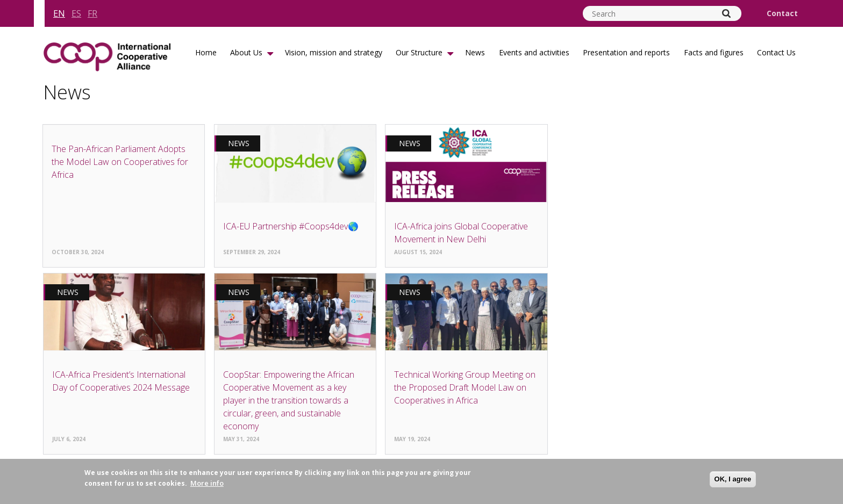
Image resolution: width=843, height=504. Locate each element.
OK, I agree (733, 479)
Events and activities (534, 52)
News (475, 52)
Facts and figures (714, 52)
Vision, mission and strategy (334, 52)
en (59, 13)
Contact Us (776, 52)
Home (206, 52)
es (76, 13)
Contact (782, 13)
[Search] (726, 13)
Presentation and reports (626, 52)
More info (207, 483)
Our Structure (419, 52)
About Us (246, 52)
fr (92, 13)
